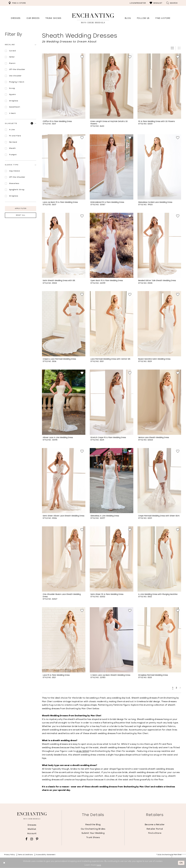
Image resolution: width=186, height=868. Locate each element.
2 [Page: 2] (176, 688)
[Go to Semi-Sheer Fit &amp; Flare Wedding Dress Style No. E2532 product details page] (112, 559)
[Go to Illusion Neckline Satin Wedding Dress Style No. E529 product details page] (159, 324)
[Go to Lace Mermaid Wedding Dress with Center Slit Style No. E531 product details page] (112, 324)
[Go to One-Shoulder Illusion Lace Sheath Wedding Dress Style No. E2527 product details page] (64, 559)
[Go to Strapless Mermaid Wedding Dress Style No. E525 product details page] (159, 640)
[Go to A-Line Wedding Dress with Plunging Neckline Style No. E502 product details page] (159, 559)
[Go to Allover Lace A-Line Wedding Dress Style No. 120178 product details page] (64, 402)
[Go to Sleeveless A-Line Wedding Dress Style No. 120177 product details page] (112, 481)
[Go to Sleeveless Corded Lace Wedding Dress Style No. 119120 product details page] (159, 167)
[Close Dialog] (4, 863)
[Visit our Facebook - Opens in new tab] (27, 839)
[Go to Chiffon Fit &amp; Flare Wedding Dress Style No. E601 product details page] (64, 86)
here (99, 865)
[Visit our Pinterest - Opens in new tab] (37, 839)
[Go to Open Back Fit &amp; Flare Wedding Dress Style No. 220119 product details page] (112, 245)
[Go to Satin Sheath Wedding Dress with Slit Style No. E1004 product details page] (64, 245)
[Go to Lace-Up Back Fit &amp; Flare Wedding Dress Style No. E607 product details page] (64, 167)
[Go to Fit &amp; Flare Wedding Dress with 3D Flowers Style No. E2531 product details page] (159, 86)
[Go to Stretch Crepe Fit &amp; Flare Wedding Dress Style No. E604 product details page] (112, 402)
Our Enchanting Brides (93, 829)
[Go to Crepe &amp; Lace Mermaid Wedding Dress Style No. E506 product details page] (64, 324)
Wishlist (32, 829)
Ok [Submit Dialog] (181, 863)
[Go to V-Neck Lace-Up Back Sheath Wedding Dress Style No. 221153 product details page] (112, 640)
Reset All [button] (21, 215)
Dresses (32, 825)
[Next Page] (180, 688)
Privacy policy (10, 855)
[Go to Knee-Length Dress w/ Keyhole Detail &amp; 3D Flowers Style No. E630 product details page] (112, 86)
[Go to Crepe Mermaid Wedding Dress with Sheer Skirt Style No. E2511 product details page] (159, 481)
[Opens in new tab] (143, 18)
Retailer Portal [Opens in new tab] (155, 829)
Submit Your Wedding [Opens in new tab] (93, 833)
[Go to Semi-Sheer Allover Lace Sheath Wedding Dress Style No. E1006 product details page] (64, 481)
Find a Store (155, 833)
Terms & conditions (25, 855)
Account (32, 833)
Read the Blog (93, 825)
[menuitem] (17, 3)
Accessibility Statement (46, 855)
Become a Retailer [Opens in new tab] (155, 825)
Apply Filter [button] (21, 209)
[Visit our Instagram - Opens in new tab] (32, 839)
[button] (156, 3)
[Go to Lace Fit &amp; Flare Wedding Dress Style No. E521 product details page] (64, 640)
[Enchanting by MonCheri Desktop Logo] (93, 18)
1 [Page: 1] (173, 688)
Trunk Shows (93, 837)
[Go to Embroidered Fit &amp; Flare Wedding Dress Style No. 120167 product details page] (112, 167)
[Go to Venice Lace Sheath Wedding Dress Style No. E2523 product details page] (159, 402)
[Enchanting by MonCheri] (32, 816)
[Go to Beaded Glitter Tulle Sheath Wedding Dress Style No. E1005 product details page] (159, 245)
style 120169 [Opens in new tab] (83, 751)
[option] (64, 91)
